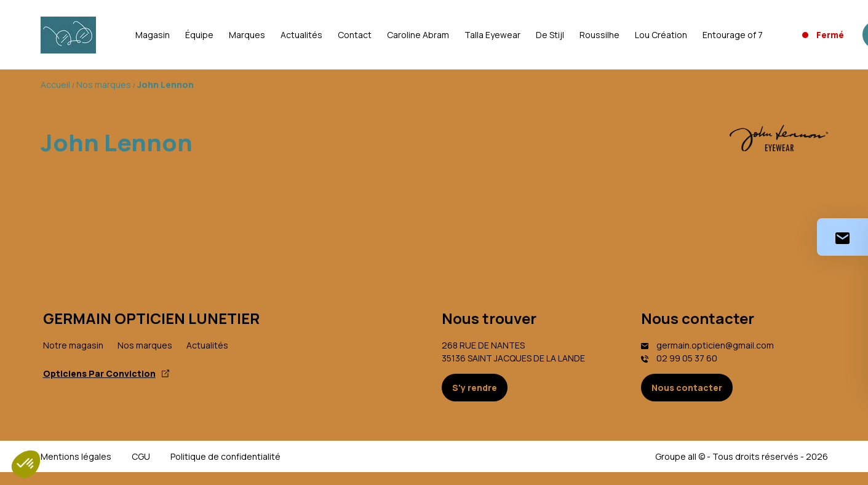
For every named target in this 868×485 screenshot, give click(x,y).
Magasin (153, 35)
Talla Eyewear (492, 35)
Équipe (199, 35)
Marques (247, 35)
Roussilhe (599, 35)
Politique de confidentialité (225, 456)
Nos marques (145, 345)
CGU (141, 456)
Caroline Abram (418, 35)
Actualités (301, 35)
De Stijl (550, 35)
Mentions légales (76, 456)
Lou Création (661, 35)
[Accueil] (68, 35)
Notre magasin (73, 345)
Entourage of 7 (733, 35)
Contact (355, 35)
